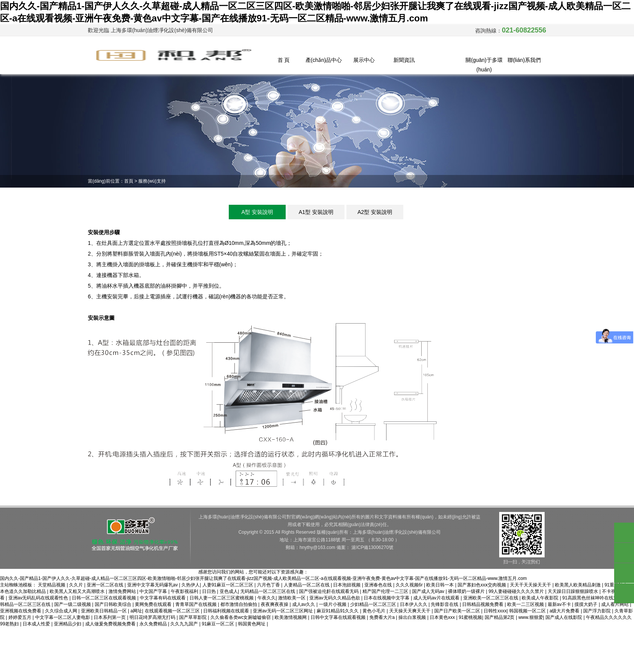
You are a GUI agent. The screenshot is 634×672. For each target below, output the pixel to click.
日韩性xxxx (495, 611)
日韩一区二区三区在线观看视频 (104, 598)
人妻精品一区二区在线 (307, 585)
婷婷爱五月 (20, 617)
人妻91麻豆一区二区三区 (229, 585)
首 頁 (284, 60)
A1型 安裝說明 (316, 212)
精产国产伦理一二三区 (386, 591)
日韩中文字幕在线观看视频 (339, 617)
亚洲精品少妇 (68, 624)
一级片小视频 (333, 604)
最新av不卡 (560, 604)
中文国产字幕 (154, 591)
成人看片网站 (615, 604)
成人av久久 (304, 604)
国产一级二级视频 (73, 604)
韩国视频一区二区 (528, 611)
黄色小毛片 (374, 611)
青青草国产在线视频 (197, 604)
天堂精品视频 (52, 585)
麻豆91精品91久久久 (338, 611)
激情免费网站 (123, 591)
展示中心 (364, 60)
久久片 (77, 585)
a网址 (136, 611)
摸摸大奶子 (586, 604)
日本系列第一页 (110, 617)
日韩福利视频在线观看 (227, 611)
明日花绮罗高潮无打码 (153, 617)
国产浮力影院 (598, 611)
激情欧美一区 (292, 598)
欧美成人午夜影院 (541, 598)
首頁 (129, 181)
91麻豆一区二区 (219, 624)
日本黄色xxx (443, 617)
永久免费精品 (154, 624)
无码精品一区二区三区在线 (268, 591)
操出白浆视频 (413, 617)
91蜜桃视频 (470, 617)
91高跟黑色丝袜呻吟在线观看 (593, 598)
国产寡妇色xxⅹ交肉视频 (482, 585)
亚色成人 (229, 591)
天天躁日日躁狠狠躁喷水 (573, 591)
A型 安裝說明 (257, 212)
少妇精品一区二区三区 (374, 604)
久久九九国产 (185, 624)
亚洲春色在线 (379, 585)
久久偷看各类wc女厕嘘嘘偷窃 (241, 617)
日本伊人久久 (414, 604)
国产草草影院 (193, 617)
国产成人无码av (429, 591)
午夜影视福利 (185, 591)
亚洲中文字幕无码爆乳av (153, 585)
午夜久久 (267, 598)
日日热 (209, 591)
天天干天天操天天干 (531, 585)
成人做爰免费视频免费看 (111, 624)
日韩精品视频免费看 (483, 604)
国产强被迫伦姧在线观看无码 (329, 591)
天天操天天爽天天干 (410, 611)
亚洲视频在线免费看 (21, 611)
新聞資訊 (404, 60)
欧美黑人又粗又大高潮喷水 (78, 591)
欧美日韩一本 (441, 585)
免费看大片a (383, 617)
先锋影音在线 (445, 604)
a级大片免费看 (565, 611)
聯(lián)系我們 (524, 60)
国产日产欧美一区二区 (458, 611)
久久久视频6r (410, 585)
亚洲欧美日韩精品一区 (104, 611)
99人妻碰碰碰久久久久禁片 (517, 591)
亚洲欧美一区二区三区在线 (491, 598)
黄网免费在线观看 (154, 604)
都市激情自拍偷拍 (239, 604)
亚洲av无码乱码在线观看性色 (39, 598)
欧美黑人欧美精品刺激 (578, 585)
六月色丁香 (269, 585)
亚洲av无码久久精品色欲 (335, 598)
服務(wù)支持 (444, 60)
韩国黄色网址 (252, 624)
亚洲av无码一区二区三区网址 (283, 611)
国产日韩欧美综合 (114, 604)
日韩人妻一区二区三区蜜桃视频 (222, 598)
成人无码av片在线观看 (437, 598)
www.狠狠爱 (531, 617)
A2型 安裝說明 (375, 212)
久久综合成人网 (62, 611)
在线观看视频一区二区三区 (173, 611)
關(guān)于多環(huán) (484, 65)
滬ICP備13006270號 (372, 547)
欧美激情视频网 (291, 617)
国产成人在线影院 (564, 617)
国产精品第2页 (500, 617)
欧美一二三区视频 (526, 604)
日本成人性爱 (37, 624)
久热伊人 (191, 585)
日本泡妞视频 (347, 585)
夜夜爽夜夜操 (275, 604)
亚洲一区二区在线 (106, 585)
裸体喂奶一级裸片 (467, 591)
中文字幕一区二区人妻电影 (63, 617)
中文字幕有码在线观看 (163, 598)
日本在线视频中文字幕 (387, 598)
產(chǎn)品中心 (324, 60)
